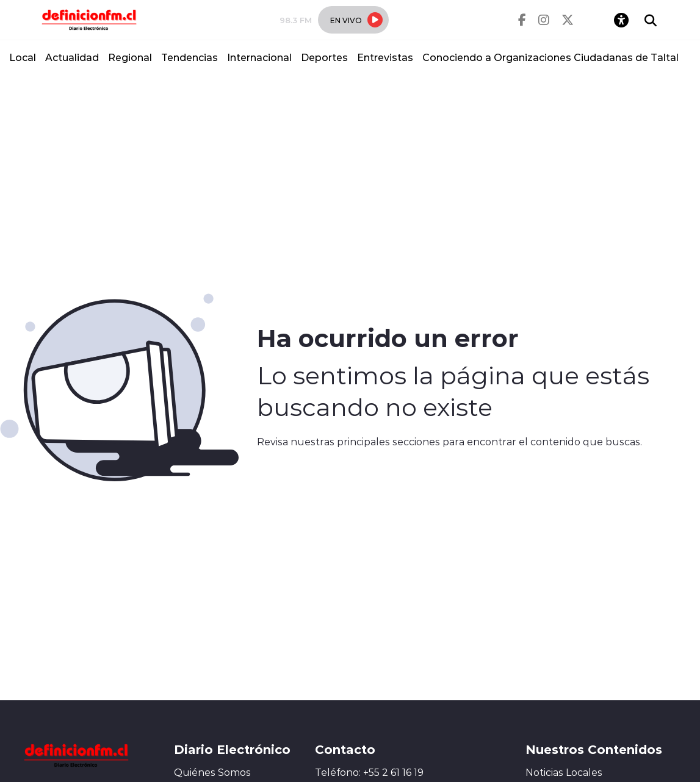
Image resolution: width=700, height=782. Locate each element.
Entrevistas (385, 57)
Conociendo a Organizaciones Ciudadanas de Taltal (550, 57)
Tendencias (189, 57)
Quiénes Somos (212, 772)
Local (23, 57)
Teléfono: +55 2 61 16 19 (369, 772)
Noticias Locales (564, 772)
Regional (130, 57)
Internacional (259, 57)
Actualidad (72, 57)
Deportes (324, 57)
